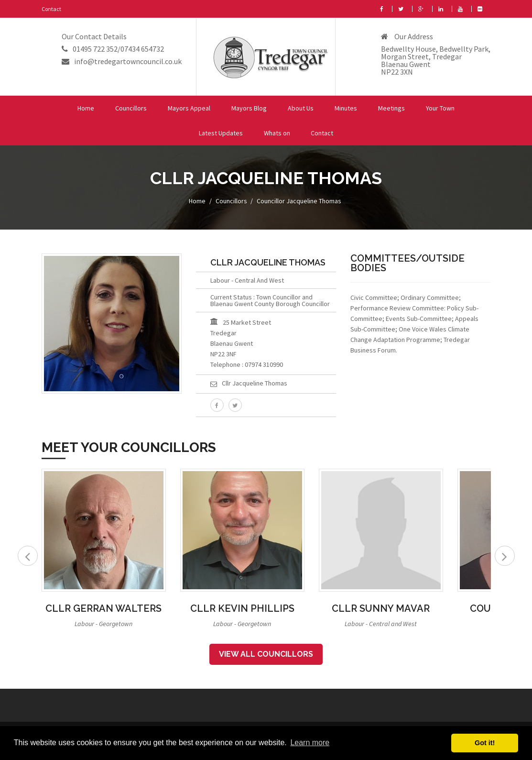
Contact (51, 9)
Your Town (440, 108)
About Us (301, 108)
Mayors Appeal (189, 108)
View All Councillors (266, 654)
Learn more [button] (310, 743)
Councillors (131, 108)
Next (505, 556)
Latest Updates (221, 133)
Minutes (346, 108)
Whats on (277, 133)
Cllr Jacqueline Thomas (255, 383)
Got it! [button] (485, 743)
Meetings (391, 108)
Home (86, 108)
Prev (28, 556)
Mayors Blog (249, 108)
